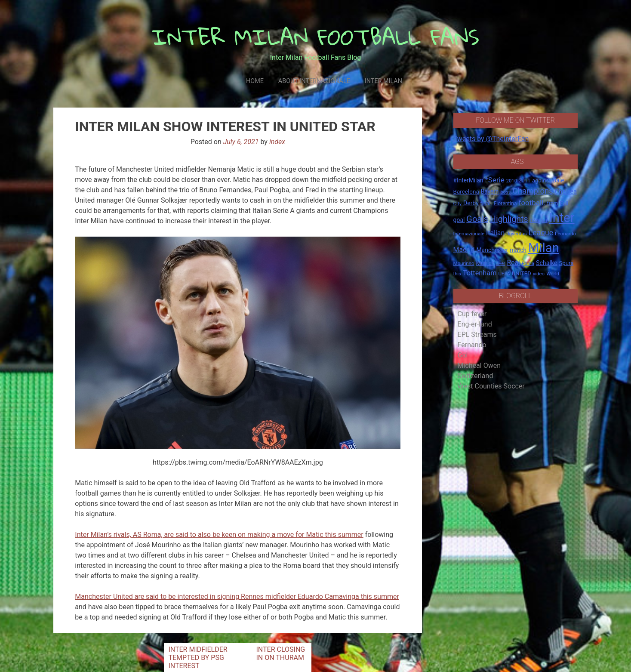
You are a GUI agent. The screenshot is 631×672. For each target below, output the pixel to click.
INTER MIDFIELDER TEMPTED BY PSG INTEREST (198, 658)
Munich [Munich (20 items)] (486, 263)
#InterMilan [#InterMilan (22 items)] (468, 180)
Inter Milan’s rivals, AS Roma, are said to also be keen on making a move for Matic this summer (219, 535)
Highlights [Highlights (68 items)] (509, 219)
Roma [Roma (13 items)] (528, 264)
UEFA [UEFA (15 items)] (504, 274)
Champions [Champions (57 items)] (533, 191)
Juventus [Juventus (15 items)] (517, 234)
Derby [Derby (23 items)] (471, 203)
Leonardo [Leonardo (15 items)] (565, 234)
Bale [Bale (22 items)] (559, 180)
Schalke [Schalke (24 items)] (547, 263)
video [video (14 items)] (539, 274)
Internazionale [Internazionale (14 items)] (469, 234)
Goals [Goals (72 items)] (477, 219)
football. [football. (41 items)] (532, 203)
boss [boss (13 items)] (505, 192)
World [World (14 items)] (553, 274)
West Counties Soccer (491, 386)
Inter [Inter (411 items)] (562, 218)
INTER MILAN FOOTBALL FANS (315, 37)
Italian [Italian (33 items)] (495, 233)
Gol (463, 355)
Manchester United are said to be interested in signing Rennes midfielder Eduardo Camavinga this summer (237, 596)
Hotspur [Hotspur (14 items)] (539, 220)
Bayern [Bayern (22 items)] (490, 191)
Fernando (472, 345)
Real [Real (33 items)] (513, 263)
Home (255, 81)
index (277, 142)
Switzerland (476, 376)
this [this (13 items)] (457, 274)
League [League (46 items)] (541, 233)
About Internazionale (314, 81)
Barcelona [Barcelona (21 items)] (466, 191)
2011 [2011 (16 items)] (525, 181)
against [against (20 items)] (542, 180)
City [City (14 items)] (458, 203)
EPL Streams (477, 334)
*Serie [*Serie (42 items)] (494, 180)
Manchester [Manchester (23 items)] (492, 250)
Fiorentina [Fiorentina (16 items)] (505, 203)
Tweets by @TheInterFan (491, 139)
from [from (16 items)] (553, 203)
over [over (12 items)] (501, 264)
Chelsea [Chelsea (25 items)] (566, 192)
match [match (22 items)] (518, 250)
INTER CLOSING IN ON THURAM (280, 654)
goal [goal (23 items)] (459, 220)
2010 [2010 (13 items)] (512, 181)
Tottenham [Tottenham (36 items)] (480, 273)
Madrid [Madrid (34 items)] (464, 250)
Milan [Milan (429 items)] (544, 248)
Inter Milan (383, 81)
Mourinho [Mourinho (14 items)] (464, 263)
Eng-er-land (475, 324)
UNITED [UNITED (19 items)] (522, 273)
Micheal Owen (479, 365)
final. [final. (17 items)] (486, 203)
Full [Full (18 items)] (564, 203)
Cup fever (472, 314)
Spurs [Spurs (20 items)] (566, 263)
